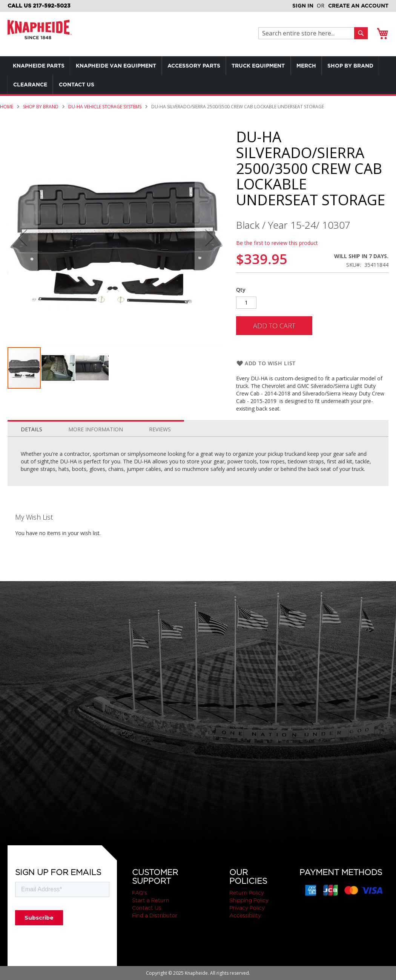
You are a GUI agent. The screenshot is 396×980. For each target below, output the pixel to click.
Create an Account (358, 6)
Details (31, 429)
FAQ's (140, 893)
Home (7, 107)
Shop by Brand (41, 107)
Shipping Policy (249, 900)
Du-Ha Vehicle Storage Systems (105, 107)
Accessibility (245, 915)
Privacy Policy (247, 908)
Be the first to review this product (277, 243)
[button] (58, 368)
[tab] (31, 428)
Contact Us (147, 908)
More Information (96, 429)
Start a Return (151, 900)
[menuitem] (39, 66)
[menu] (198, 75)
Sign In (303, 6)
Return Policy (247, 893)
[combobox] (308, 33)
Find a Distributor (155, 915)
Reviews (160, 429)
